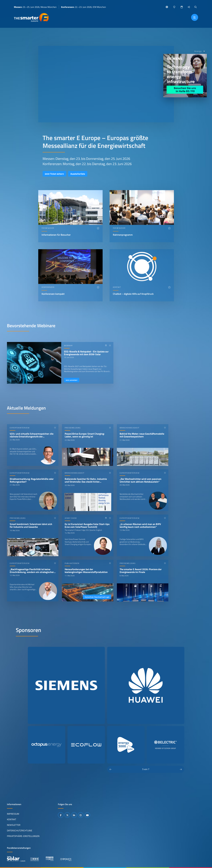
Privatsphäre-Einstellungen (23, 836)
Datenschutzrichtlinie (20, 830)
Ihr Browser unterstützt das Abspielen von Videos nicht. (106, 84)
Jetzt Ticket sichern (54, 174)
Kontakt (12, 819)
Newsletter (14, 825)
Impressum (13, 814)
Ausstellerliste (78, 174)
